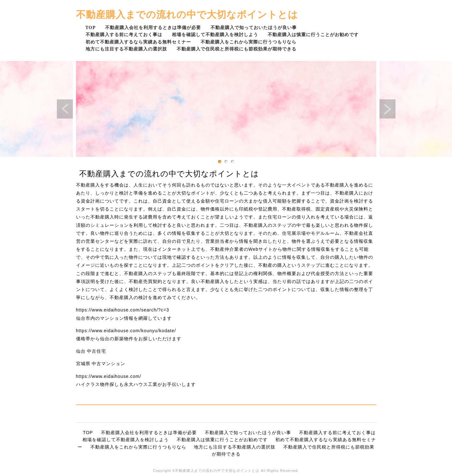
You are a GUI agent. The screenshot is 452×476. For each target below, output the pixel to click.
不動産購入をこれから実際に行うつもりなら (249, 42)
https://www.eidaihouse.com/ (109, 376)
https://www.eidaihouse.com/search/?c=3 (123, 310)
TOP (91, 27)
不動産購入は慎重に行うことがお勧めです (313, 34)
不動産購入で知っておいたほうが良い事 (254, 27)
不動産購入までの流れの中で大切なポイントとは (187, 14)
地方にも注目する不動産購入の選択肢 (126, 49)
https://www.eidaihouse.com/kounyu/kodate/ (126, 331)
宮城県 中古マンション (101, 364)
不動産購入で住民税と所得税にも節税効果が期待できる (237, 49)
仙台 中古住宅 (91, 351)
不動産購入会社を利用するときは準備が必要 (153, 27)
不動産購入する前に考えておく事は (124, 34)
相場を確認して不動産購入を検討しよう (215, 34)
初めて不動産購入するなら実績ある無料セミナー (138, 42)
